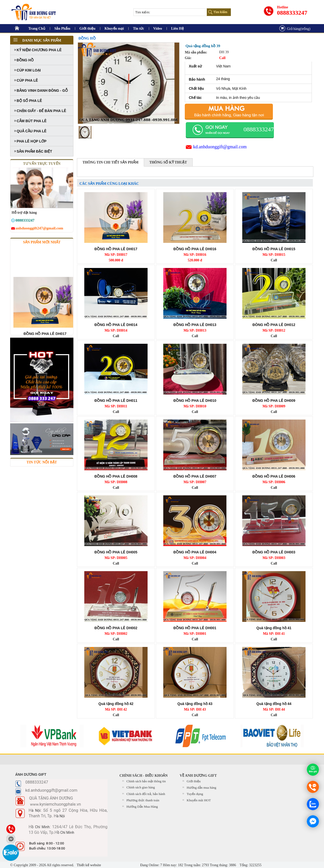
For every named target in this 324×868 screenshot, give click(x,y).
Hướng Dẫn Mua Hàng (142, 807)
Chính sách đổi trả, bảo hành (146, 794)
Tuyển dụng (195, 794)
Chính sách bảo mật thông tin (146, 781)
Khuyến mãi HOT (199, 800)
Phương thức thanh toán (143, 800)
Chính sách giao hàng (141, 787)
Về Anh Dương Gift (198, 776)
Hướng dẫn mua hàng (202, 788)
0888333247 (292, 13)
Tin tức (138, 29)
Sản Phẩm (62, 29)
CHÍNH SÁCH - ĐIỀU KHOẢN (144, 776)
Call (274, 260)
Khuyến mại (114, 29)
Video (158, 29)
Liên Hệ (177, 29)
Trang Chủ (37, 29)
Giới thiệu (87, 29)
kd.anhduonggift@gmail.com (220, 147)
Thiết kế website (88, 865)
